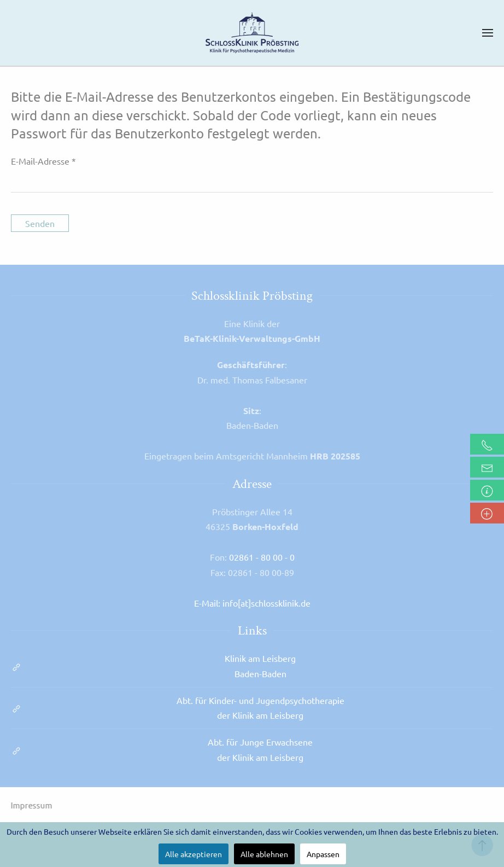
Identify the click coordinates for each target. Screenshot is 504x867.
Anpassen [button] (323, 854)
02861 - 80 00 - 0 (262, 557)
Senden (40, 223)
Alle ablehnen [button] (264, 854)
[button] (488, 33)
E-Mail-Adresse (43, 161)
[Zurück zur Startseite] (252, 33)
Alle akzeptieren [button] (194, 854)
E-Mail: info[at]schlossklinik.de (252, 603)
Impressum (31, 805)
